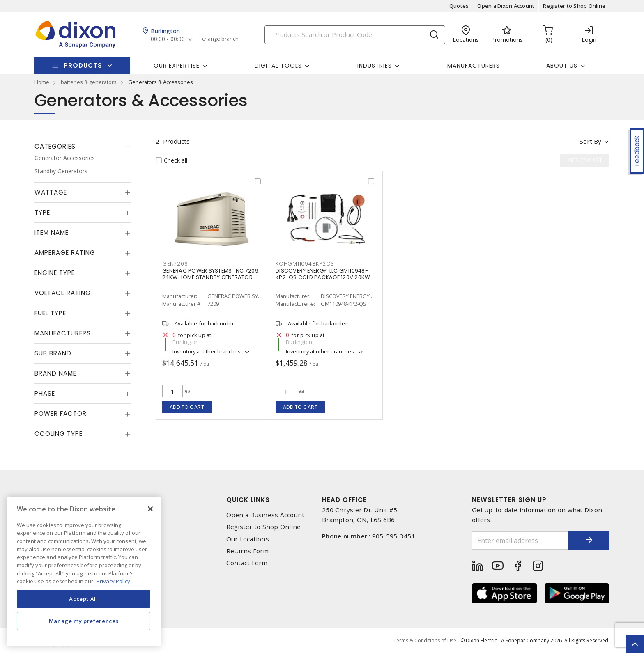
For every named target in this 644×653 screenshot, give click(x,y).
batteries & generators (89, 82)
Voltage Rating (63, 293)
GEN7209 (175, 264)
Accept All (84, 599)
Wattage (51, 192)
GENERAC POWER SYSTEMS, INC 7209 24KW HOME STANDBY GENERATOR (210, 274)
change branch (220, 39)
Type (42, 212)
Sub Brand (53, 353)
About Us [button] (562, 66)
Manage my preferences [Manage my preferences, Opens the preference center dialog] (84, 621)
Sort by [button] (590, 141)
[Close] (150, 509)
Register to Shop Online (574, 6)
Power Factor (61, 414)
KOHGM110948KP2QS (305, 264)
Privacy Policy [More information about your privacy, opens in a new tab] (113, 581)
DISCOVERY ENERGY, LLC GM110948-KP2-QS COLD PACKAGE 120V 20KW (323, 274)
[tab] (83, 147)
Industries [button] (375, 66)
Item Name (52, 233)
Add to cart (187, 407)
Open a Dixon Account (506, 6)
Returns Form (248, 551)
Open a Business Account (266, 515)
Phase (45, 393)
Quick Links (248, 500)
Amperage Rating (65, 253)
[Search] (355, 35)
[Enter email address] (520, 540)
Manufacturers (474, 66)
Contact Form (247, 563)
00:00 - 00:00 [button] (168, 39)
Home (42, 82)
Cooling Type (59, 434)
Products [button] (83, 65)
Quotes (459, 6)
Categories (55, 146)
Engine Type (55, 273)
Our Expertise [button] (177, 66)
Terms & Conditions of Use (425, 640)
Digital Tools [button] (278, 66)
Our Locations (248, 539)
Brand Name (55, 373)
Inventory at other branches (207, 351)
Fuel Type (50, 313)
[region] (84, 572)
